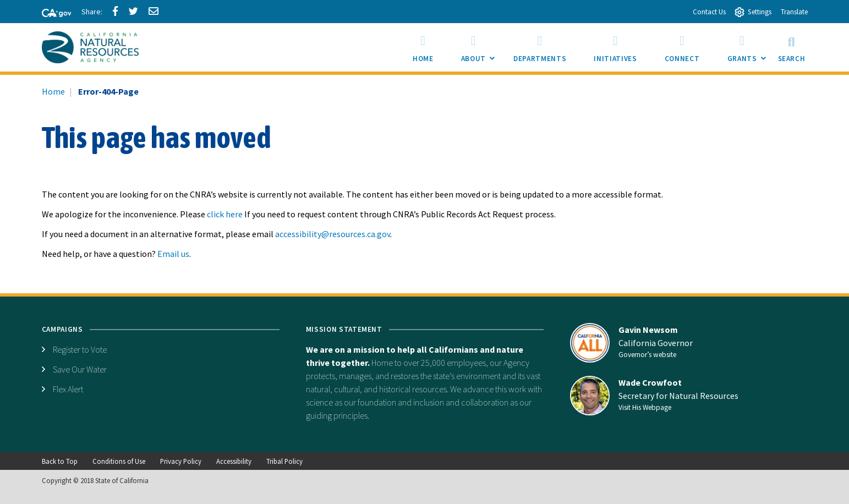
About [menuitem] (480, 51)
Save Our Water (80, 369)
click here (225, 214)
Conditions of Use (119, 461)
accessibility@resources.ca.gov (333, 234)
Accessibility (234, 461)
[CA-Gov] (52, 14)
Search (792, 47)
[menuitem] (423, 47)
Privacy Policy (181, 461)
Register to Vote (80, 349)
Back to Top (60, 461)
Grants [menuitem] (749, 51)
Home (53, 91)
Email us (173, 254)
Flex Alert (68, 389)
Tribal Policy (284, 461)
